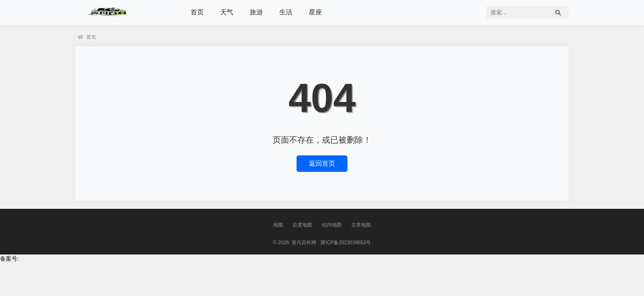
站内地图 (332, 225)
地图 (278, 225)
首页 (197, 12)
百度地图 (302, 225)
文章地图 (361, 225)
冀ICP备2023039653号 (346, 243)
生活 (286, 12)
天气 (227, 12)
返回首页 (322, 163)
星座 (315, 12)
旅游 (256, 12)
